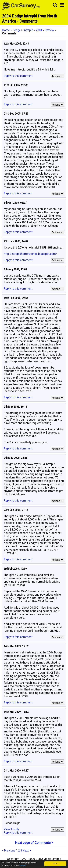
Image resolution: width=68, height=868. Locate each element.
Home (6, 30)
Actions (58, 76)
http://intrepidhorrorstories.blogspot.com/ (30, 254)
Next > (27, 850)
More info (23, 865)
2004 (39, 30)
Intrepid (28, 30)
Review (50, 30)
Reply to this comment (18, 76)
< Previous (9, 850)
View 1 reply (11, 829)
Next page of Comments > (34, 843)
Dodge (17, 30)
